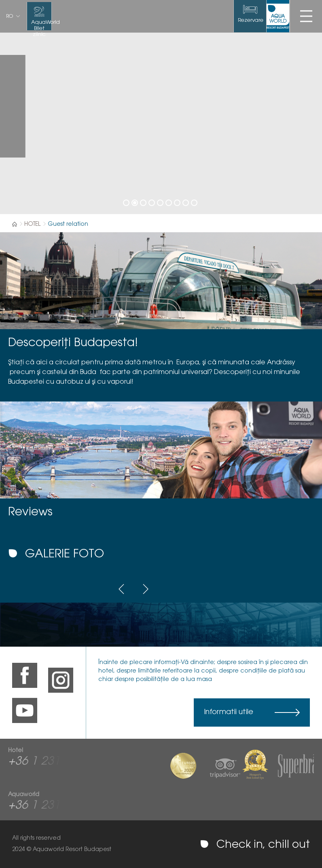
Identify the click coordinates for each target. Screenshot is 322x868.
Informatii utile (229, 712)
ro (10, 17)
